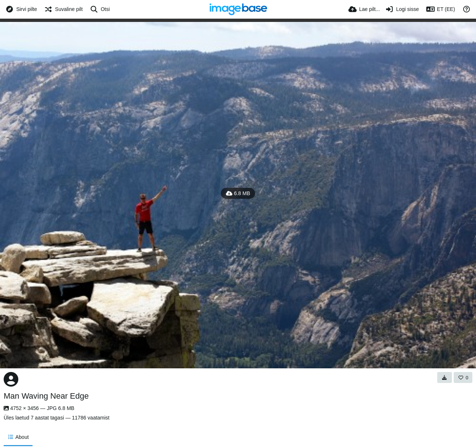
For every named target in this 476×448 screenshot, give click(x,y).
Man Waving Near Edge (46, 396)
